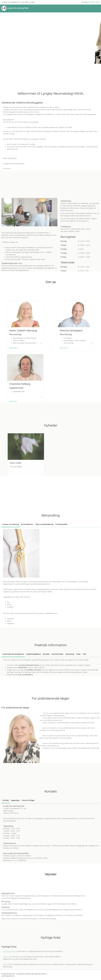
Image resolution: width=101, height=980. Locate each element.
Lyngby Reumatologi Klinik (18, 8)
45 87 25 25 (95, 2)
